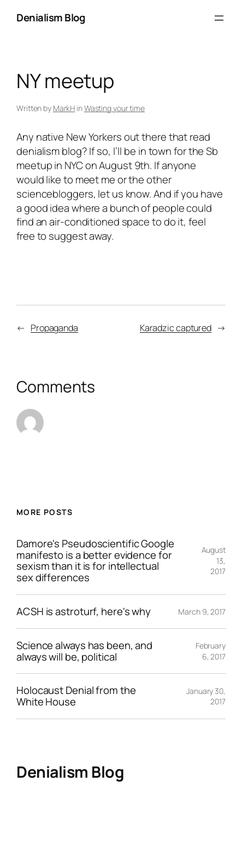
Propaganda (54, 328)
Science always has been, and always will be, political (84, 651)
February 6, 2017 (211, 651)
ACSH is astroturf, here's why (84, 612)
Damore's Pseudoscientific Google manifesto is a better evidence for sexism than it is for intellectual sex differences (95, 561)
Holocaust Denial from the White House (76, 696)
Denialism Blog (51, 18)
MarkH (64, 108)
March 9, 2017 (202, 612)
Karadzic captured (176, 328)
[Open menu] (219, 18)
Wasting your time (114, 108)
